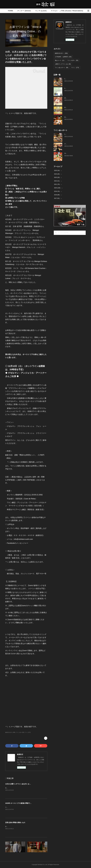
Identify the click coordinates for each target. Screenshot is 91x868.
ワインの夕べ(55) (20, 732)
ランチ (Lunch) (41, 11)
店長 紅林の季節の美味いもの (15, 822)
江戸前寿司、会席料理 (63, 57)
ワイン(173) (28, 732)
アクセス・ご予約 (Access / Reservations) (67, 11)
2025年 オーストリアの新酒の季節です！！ (20, 803)
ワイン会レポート (62, 68)
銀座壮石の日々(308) (10, 732)
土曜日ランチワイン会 (63, 64)
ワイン (75, 68)
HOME (10, 11)
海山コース (60, 60)
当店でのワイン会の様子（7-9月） (74, 153)
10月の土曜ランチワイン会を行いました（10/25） (22, 784)
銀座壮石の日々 (15, 40)
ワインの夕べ (73, 60)
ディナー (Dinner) (24, 11)
